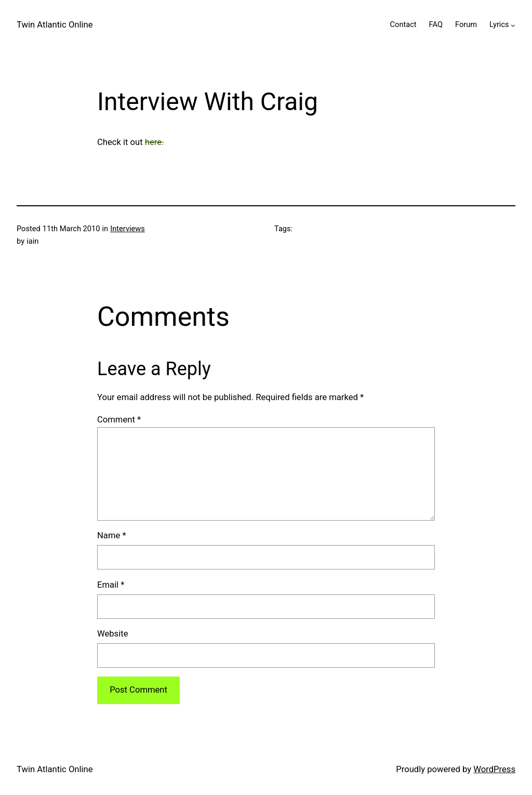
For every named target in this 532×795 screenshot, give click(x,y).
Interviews (128, 229)
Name (112, 535)
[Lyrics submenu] (513, 25)
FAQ (436, 24)
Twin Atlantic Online (55, 25)
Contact (403, 24)
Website (112, 634)
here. (155, 142)
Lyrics (499, 24)
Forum (466, 24)
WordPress (494, 769)
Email (111, 585)
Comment (119, 420)
